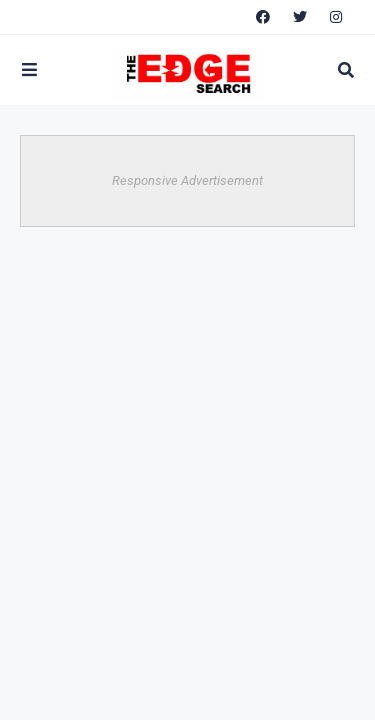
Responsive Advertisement (187, 180)
